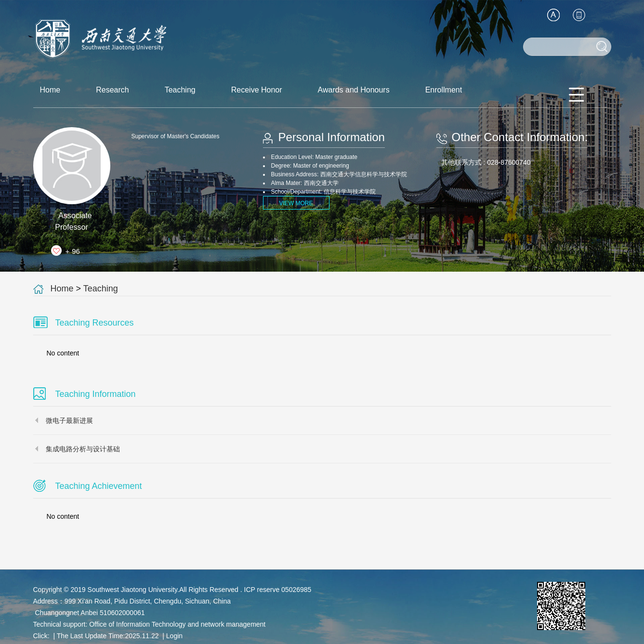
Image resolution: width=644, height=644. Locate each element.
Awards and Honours (354, 90)
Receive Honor (257, 90)
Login (174, 636)
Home (50, 90)
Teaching (180, 90)
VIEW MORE (296, 203)
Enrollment (444, 90)
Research (112, 90)
